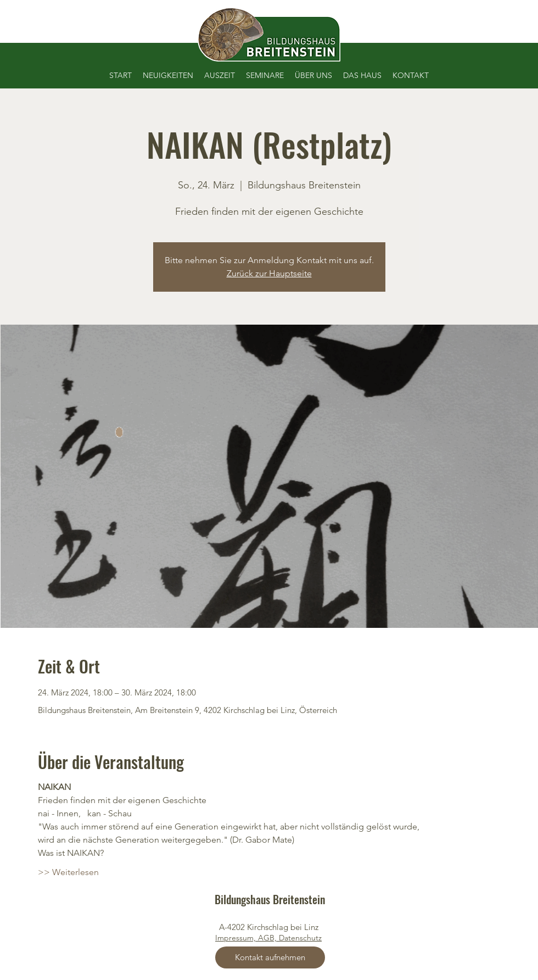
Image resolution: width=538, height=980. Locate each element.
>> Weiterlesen (68, 872)
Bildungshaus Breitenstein (270, 899)
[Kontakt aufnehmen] (270, 957)
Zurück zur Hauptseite (269, 273)
